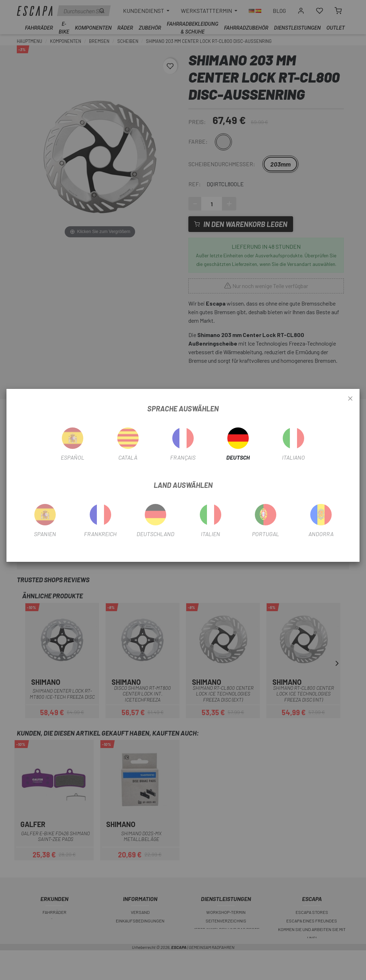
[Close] (350, 399)
